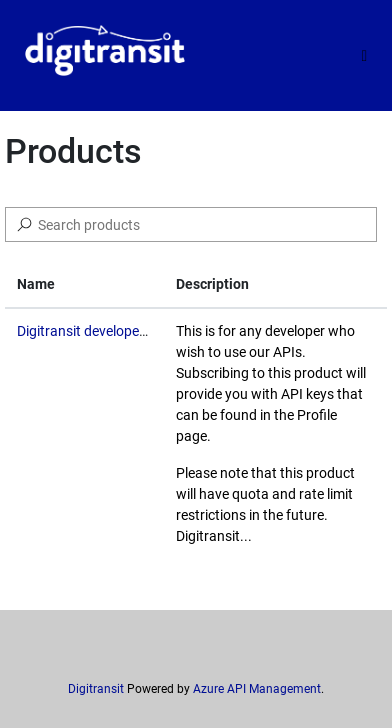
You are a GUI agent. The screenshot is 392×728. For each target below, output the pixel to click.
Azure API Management (257, 689)
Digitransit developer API (93, 331)
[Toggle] (364, 55)
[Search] (191, 224)
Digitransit (96, 689)
